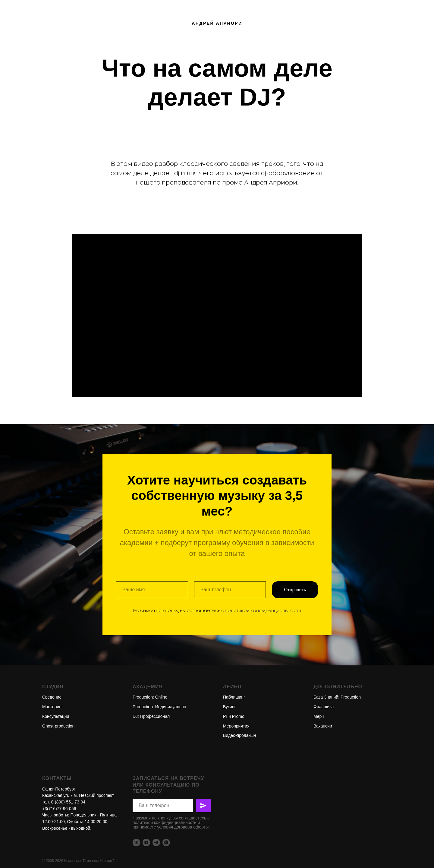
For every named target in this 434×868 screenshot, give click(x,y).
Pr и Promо (234, 716)
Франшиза (324, 707)
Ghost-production (58, 726)
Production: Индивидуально (159, 707)
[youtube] (146, 843)
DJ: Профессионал (151, 716)
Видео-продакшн (239, 735)
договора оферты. (192, 827)
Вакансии (323, 726)
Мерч (319, 716)
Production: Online (150, 697)
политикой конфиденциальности (263, 611)
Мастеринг (53, 707)
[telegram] (156, 843)
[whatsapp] (166, 843)
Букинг (230, 707)
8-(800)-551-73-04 (68, 802)
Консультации (56, 716)
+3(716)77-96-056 (59, 809)
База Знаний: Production (337, 697)
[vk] (136, 843)
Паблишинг (234, 697)
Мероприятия (236, 726)
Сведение (52, 697)
